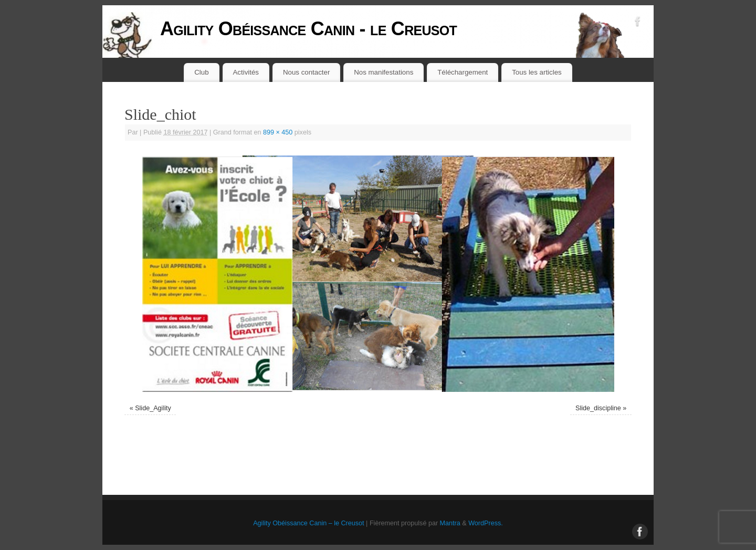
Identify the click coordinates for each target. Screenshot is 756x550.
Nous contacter (306, 72)
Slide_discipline (598, 408)
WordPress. (486, 523)
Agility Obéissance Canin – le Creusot (308, 523)
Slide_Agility (153, 408)
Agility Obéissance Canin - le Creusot (308, 29)
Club (201, 72)
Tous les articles (537, 72)
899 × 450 (278, 132)
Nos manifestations (384, 72)
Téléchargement (463, 72)
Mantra (450, 523)
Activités (246, 72)
